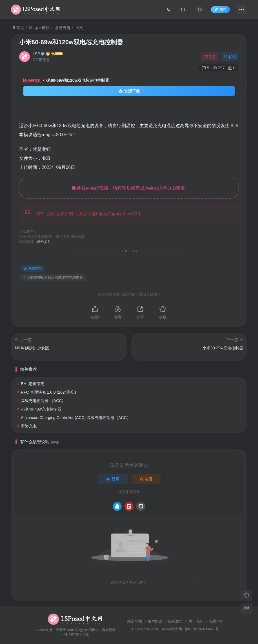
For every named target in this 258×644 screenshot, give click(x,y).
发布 (220, 9)
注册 (146, 479)
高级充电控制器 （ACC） (43, 401)
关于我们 (196, 621)
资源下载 (129, 91)
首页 (19, 28)
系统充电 (63, 28)
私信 (230, 57)
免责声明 (216, 621)
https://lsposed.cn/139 (118, 214)
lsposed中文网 (171, 629)
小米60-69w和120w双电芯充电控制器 (71, 42)
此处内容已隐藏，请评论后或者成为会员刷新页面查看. (129, 188)
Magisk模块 (39, 28)
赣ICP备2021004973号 (202, 629)
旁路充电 (29, 426)
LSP (36, 54)
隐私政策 (175, 621)
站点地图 (135, 621)
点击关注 (44, 242)
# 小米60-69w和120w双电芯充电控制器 (53, 277)
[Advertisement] (139, 113)
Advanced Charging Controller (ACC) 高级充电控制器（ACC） (76, 418)
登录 (113, 479)
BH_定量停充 (33, 384)
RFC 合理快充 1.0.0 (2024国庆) (48, 392)
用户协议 (155, 621)
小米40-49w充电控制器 (41, 409)
